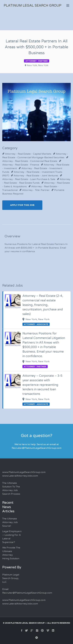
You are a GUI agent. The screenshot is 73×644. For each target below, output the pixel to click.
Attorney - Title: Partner (36, 190)
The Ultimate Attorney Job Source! (10, 522)
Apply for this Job (22, 205)
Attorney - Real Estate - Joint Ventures (36, 176)
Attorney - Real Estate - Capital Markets (28, 154)
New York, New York (38, 65)
